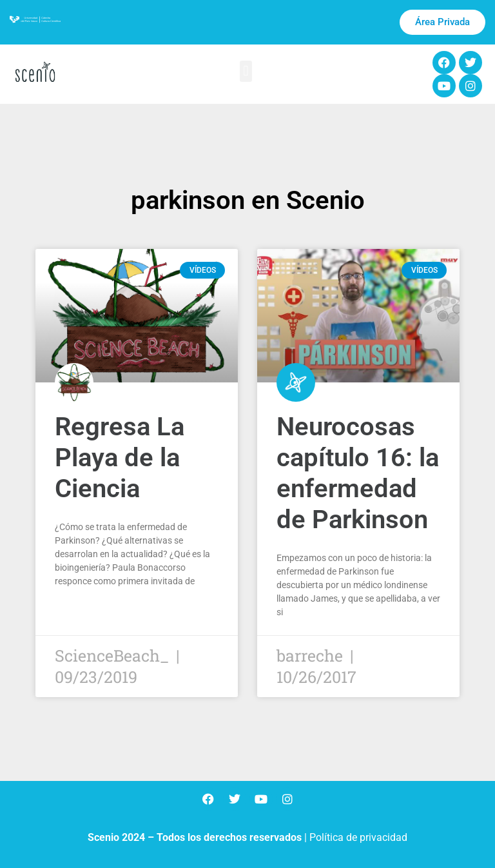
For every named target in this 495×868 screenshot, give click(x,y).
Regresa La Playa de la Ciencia (120, 458)
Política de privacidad (358, 837)
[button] (246, 71)
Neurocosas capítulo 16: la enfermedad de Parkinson (358, 473)
